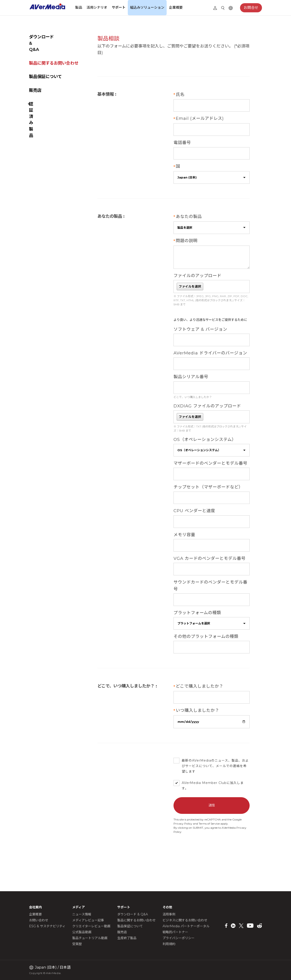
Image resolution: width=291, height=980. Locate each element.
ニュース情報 (82, 914)
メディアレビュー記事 (88, 920)
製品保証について (45, 64)
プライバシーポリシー (179, 938)
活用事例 (169, 914)
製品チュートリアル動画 (90, 938)
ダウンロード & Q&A (49, 37)
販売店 (35, 78)
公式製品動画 (82, 932)
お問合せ (251, 8)
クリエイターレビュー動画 (91, 926)
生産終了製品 (127, 938)
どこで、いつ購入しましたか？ (199, 408)
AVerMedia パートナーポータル (186, 926)
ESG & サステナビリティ (47, 926)
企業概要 (176, 7)
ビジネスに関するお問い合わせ (185, 920)
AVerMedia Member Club (210, 807)
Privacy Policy (189, 848)
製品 (79, 7)
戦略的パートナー (175, 932)
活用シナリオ (97, 7)
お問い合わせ (39, 920)
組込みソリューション (147, 7)
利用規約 (169, 944)
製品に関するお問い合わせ (54, 51)
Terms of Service (216, 848)
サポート (119, 7)
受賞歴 (77, 944)
